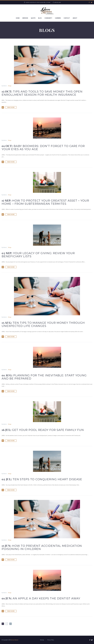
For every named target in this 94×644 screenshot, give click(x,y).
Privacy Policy (51, 640)
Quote (33, 18)
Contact (67, 18)
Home (18, 18)
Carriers (58, 18)
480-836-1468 (58, 2)
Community (48, 18)
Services (25, 18)
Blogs (10, 86)
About (75, 18)
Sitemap (42, 640)
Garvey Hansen (15, 640)
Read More (11, 107)
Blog (40, 18)
